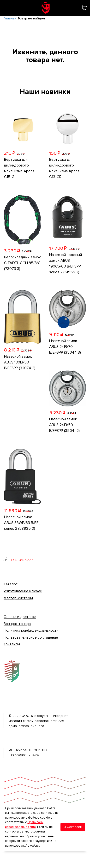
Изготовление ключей (23, 591)
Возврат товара (17, 624)
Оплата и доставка (20, 617)
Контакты (12, 644)
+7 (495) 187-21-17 (22, 560)
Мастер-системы (18, 598)
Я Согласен (73, 827)
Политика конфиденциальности (31, 630)
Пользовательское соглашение (31, 637)
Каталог (11, 584)
